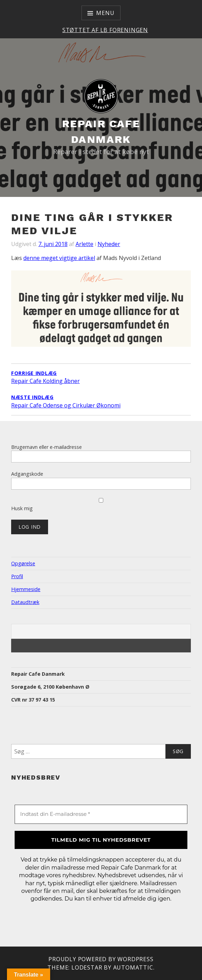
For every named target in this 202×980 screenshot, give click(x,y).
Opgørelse (23, 563)
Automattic (133, 967)
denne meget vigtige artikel (59, 258)
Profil (17, 576)
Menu (105, 13)
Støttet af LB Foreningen (105, 30)
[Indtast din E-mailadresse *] (101, 814)
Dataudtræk (25, 602)
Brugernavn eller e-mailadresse (46, 447)
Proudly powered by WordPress (101, 959)
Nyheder (109, 244)
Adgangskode (27, 474)
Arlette (84, 244)
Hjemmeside (26, 589)
